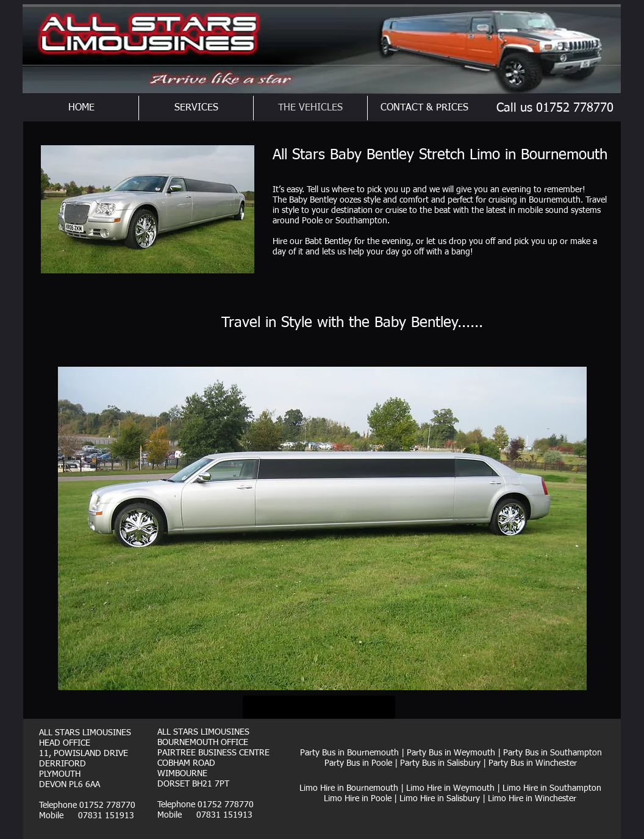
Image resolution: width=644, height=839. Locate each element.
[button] (322, 528)
